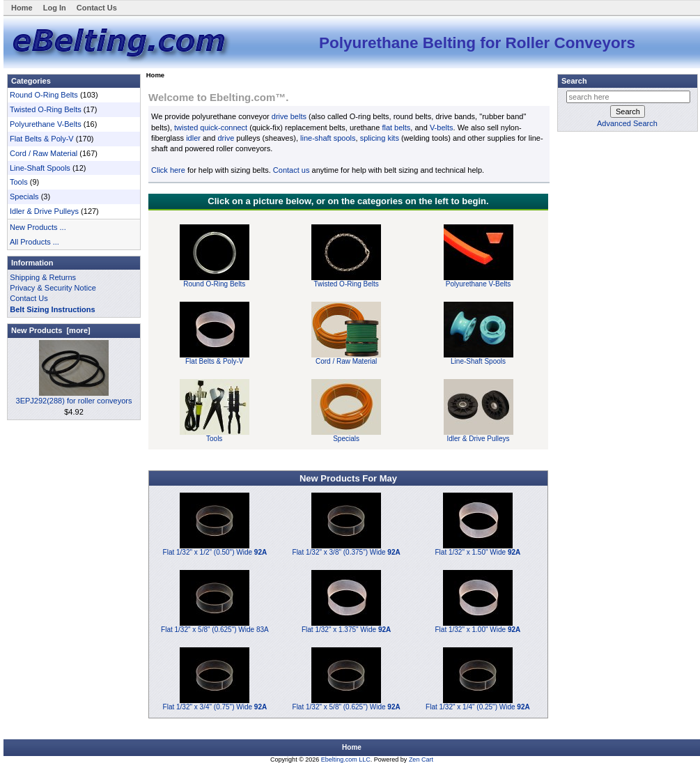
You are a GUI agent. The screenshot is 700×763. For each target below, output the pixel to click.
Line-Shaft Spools (40, 168)
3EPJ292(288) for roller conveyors (74, 397)
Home (22, 8)
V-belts (442, 128)
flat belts (396, 128)
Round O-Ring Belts (44, 95)
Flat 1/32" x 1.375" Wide (346, 630)
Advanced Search (627, 123)
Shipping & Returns (43, 277)
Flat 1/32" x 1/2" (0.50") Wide (215, 552)
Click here (168, 170)
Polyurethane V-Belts (46, 124)
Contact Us (97, 8)
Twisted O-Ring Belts (46, 109)
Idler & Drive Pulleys (44, 211)
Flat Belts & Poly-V (42, 139)
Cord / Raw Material (44, 153)
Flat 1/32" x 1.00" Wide (478, 630)
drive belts (289, 116)
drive (226, 138)
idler (193, 138)
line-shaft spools (328, 138)
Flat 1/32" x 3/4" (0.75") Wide (215, 707)
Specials (24, 196)
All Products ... (34, 242)
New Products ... (38, 227)
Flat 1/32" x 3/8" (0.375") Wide (347, 552)
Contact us (291, 170)
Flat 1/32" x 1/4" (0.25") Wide (478, 707)
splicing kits (380, 138)
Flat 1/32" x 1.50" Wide (478, 552)
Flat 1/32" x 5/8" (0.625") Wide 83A (215, 630)
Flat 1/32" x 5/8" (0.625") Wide (347, 707)
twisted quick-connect (211, 128)
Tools (19, 182)
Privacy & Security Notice (53, 288)
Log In (55, 8)
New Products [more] (51, 330)
